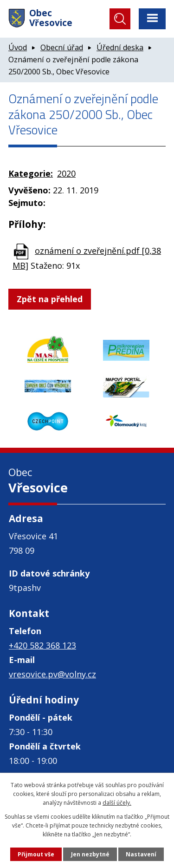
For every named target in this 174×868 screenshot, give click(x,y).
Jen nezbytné (90, 854)
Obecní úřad (62, 47)
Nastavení (141, 854)
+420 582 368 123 (42, 645)
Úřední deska (120, 47)
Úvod (18, 47)
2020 (66, 173)
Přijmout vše (36, 854)
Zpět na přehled (50, 299)
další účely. (117, 803)
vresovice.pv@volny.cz (52, 674)
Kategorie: (31, 173)
